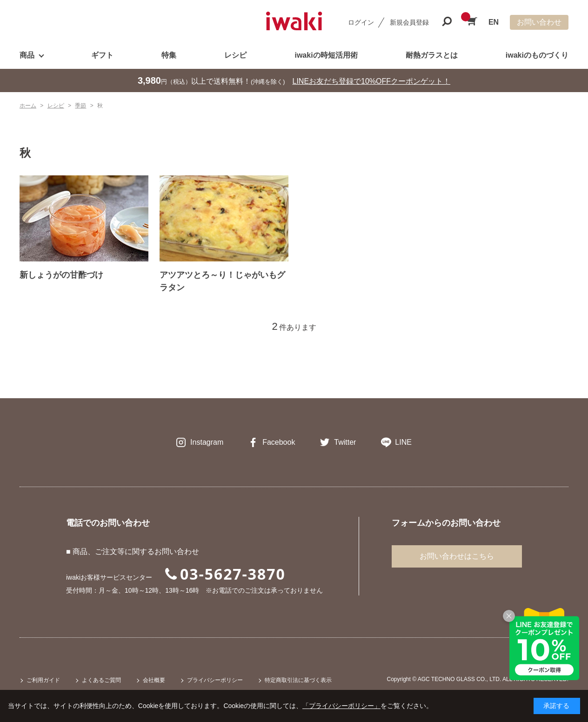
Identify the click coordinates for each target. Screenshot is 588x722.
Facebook (279, 442)
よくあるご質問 (101, 680)
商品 (27, 55)
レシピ (235, 55)
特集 (169, 55)
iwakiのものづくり (537, 55)
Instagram (207, 442)
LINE (403, 442)
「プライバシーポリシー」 (341, 706)
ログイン (361, 22)
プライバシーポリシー (215, 680)
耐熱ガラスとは (432, 55)
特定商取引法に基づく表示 (298, 680)
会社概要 (154, 680)
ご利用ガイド (43, 680)
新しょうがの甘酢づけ (61, 275)
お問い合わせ (539, 22)
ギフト (102, 55)
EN (494, 22)
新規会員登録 (409, 22)
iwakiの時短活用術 (326, 55)
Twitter (345, 442)
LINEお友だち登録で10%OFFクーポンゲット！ (372, 81)
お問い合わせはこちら (457, 556)
